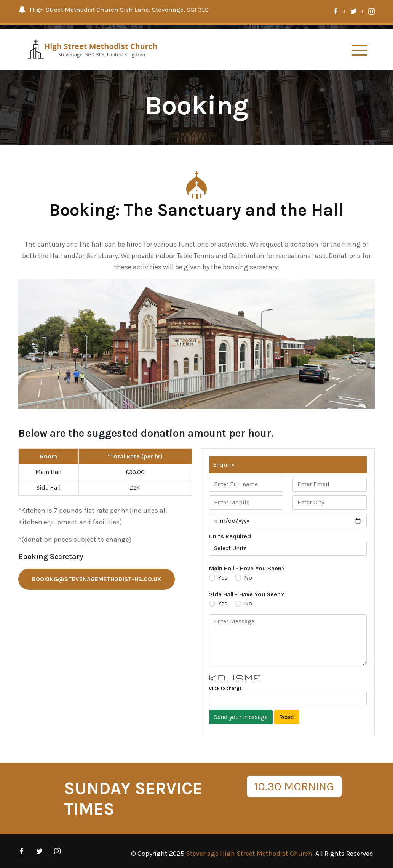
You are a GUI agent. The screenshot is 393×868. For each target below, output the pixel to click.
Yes (223, 577)
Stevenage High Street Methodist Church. (250, 854)
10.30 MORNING (294, 786)
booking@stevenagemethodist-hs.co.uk (97, 579)
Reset (287, 717)
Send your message (241, 717)
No (248, 577)
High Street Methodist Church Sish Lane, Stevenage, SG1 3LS (113, 10)
